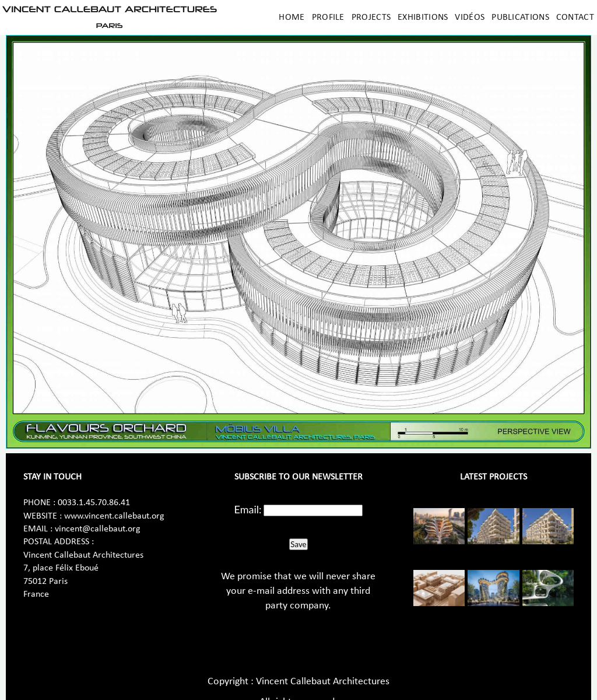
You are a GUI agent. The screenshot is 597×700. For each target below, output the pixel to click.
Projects (371, 17)
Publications (520, 17)
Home (292, 17)
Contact (575, 17)
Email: (248, 509)
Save (298, 544)
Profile (328, 17)
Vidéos (470, 17)
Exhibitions (423, 17)
